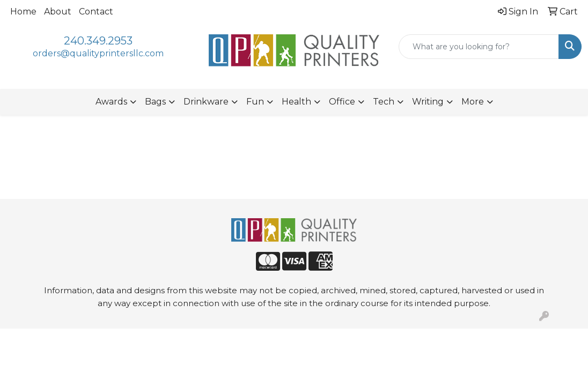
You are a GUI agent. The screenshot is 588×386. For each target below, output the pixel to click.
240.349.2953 (98, 41)
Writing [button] (428, 102)
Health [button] (296, 102)
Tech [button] (384, 102)
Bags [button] (155, 102)
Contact (96, 12)
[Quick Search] (479, 47)
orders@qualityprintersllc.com (98, 53)
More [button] (473, 102)
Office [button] (342, 102)
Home (23, 12)
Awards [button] (111, 102)
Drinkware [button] (206, 102)
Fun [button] (255, 102)
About (58, 12)
